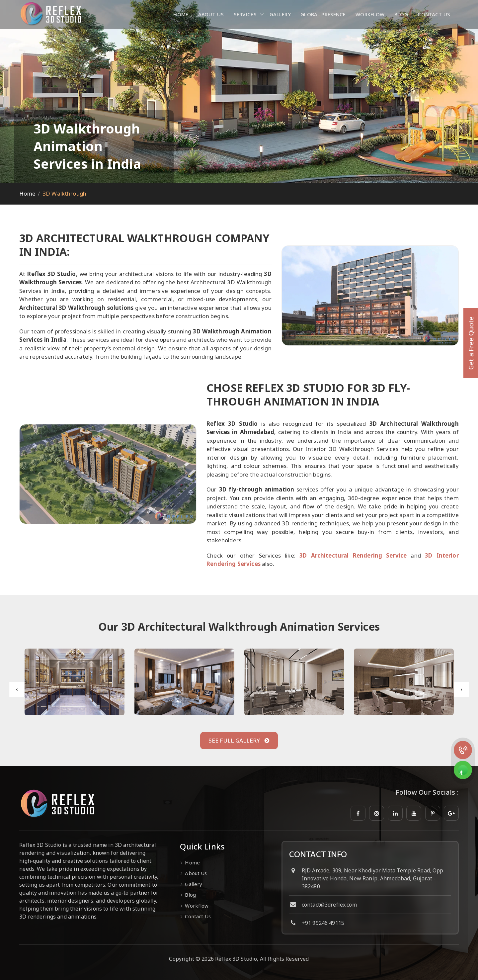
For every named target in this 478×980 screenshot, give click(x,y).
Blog (401, 14)
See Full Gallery (239, 741)
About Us (210, 14)
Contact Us (434, 14)
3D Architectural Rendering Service (353, 555)
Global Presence (323, 14)
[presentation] (17, 689)
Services (244, 14)
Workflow (370, 14)
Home (180, 14)
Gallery (279, 14)
